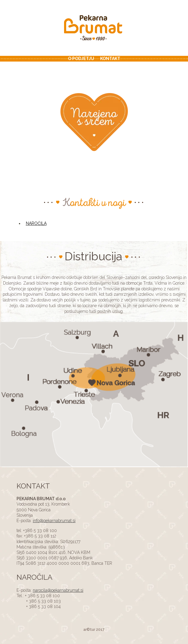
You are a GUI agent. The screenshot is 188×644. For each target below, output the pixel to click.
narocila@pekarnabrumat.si (58, 590)
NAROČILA (36, 223)
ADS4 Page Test (94, 29)
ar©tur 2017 (94, 630)
